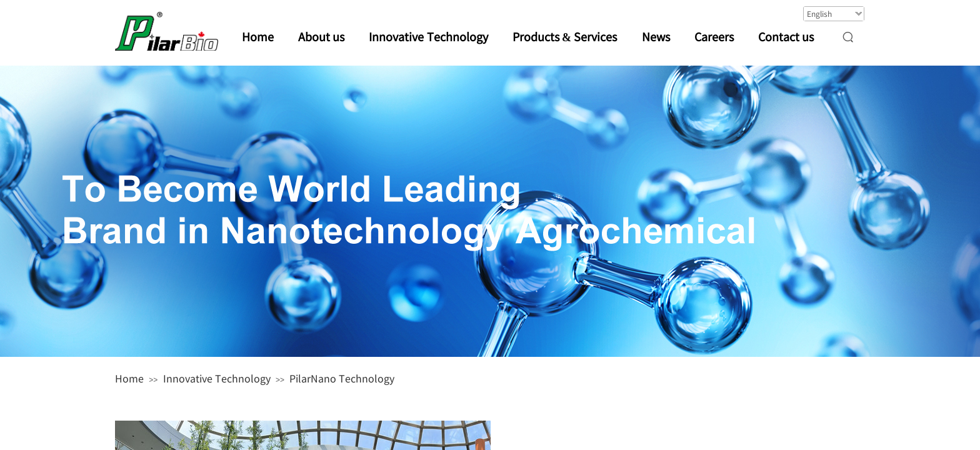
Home (129, 378)
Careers (714, 36)
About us (322, 36)
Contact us (786, 36)
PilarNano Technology (342, 378)
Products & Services (565, 36)
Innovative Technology (217, 378)
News (656, 36)
